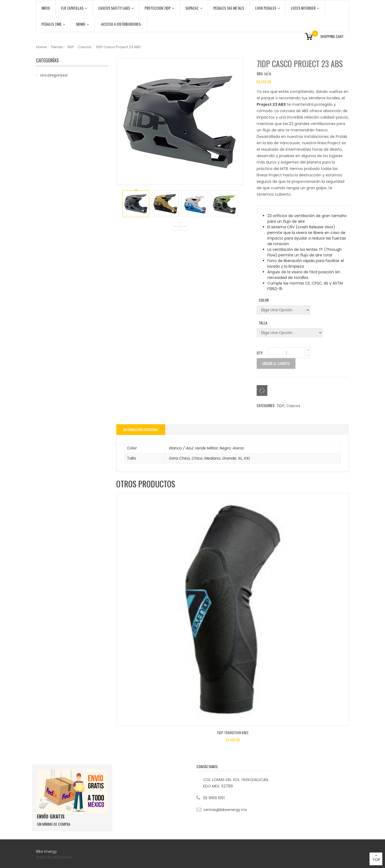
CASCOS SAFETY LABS (116, 8)
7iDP (70, 47)
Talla (263, 323)
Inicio (46, 8)
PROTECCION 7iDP (159, 8)
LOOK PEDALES (267, 8)
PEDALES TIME (53, 24)
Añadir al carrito (276, 363)
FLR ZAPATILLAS (74, 8)
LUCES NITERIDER (305, 8)
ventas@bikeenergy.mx (225, 810)
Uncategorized (54, 75)
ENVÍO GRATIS (51, 816)
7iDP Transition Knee (233, 732)
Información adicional (141, 429)
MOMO (83, 24)
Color (264, 300)
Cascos (85, 47)
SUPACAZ (194, 8)
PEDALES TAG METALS (229, 8)
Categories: (266, 405)
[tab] (141, 430)
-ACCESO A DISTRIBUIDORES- (121, 24)
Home (41, 47)
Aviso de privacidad (55, 857)
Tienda (57, 47)
